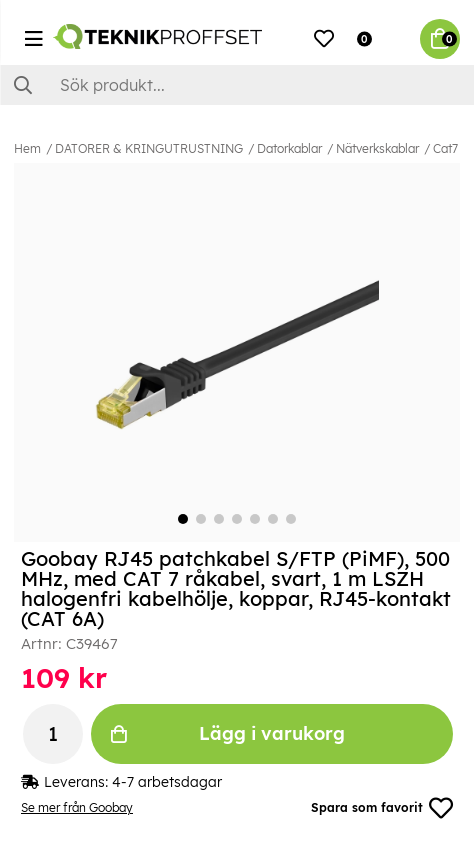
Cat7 (445, 148)
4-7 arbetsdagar (167, 782)
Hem (27, 148)
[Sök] (237, 85)
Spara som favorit (382, 808)
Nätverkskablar (377, 148)
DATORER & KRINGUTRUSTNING (149, 148)
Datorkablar (289, 148)
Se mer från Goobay (77, 807)
